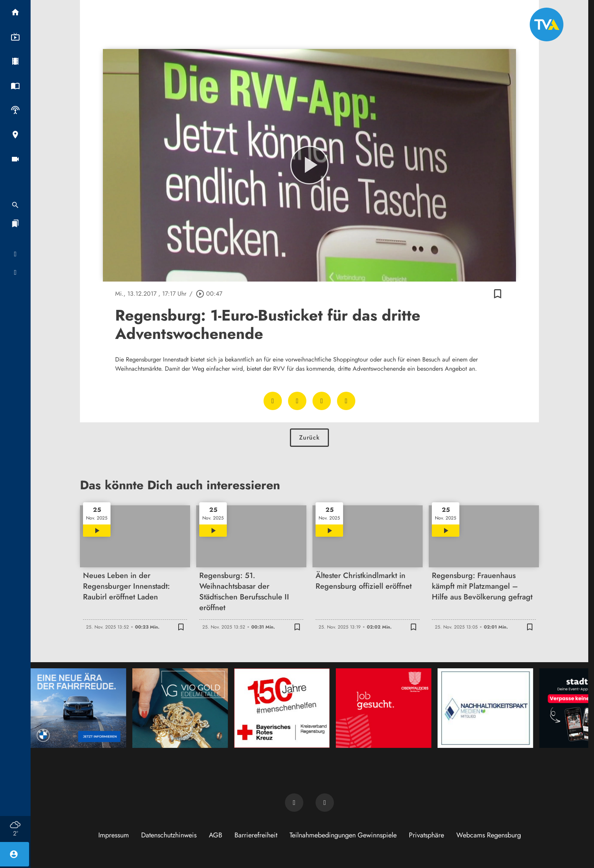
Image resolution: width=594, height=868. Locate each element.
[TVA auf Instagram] (325, 803)
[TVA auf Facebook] (294, 803)
